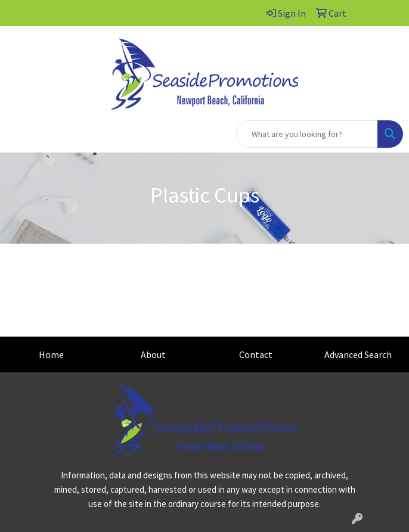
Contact (256, 354)
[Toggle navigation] (18, 134)
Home (51, 354)
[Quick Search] (307, 134)
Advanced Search (358, 354)
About (153, 354)
